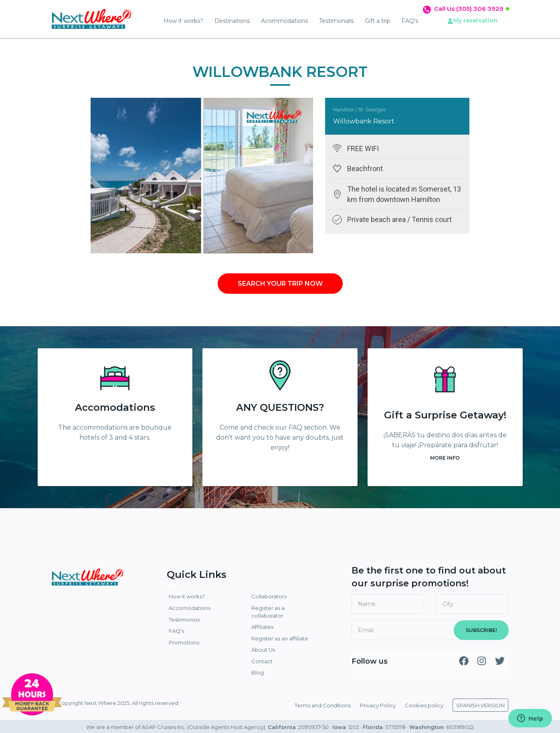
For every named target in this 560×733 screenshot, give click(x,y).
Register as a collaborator (268, 612)
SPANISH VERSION (480, 705)
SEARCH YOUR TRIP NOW (280, 284)
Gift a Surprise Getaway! (445, 415)
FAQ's (410, 21)
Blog (258, 672)
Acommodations (284, 21)
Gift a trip (378, 21)
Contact (262, 661)
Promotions (184, 642)
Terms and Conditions (323, 705)
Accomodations (115, 407)
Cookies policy (424, 705)
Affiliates (262, 627)
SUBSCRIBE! (481, 630)
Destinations (232, 21)
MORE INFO (445, 458)
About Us (263, 650)
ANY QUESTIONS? (280, 407)
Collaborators (269, 596)
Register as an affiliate (280, 638)
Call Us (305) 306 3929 (469, 9)
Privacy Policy (378, 705)
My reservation (475, 20)
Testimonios (184, 620)
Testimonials (336, 21)
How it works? (183, 21)
